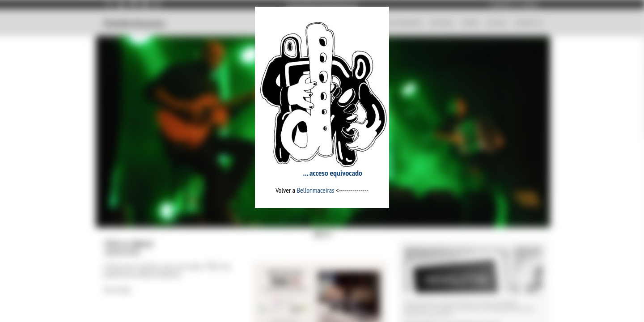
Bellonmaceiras (316, 190)
